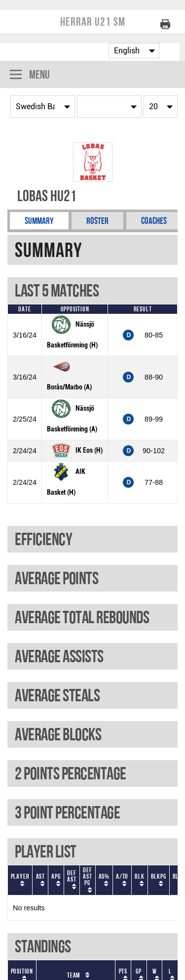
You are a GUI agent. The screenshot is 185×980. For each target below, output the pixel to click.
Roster (97, 221)
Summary (39, 221)
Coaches (154, 221)
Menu (30, 75)
